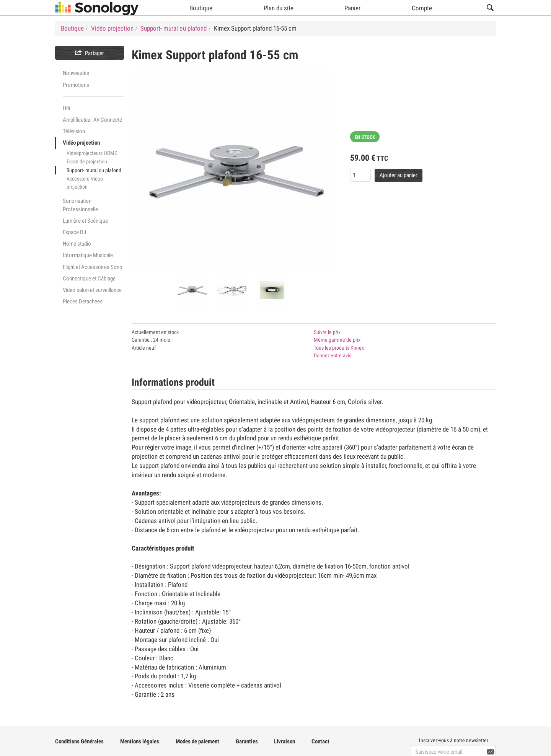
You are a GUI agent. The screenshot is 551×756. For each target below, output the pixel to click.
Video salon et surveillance (92, 290)
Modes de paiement (197, 741)
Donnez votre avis (333, 355)
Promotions (76, 85)
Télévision (74, 131)
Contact (320, 741)
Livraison (284, 741)
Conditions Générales (79, 741)
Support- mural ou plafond (94, 170)
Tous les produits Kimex (339, 348)
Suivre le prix (327, 332)
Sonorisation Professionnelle (80, 205)
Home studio (77, 244)
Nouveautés (76, 73)
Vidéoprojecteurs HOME (92, 153)
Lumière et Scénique (85, 221)
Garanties (247, 741)
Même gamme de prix (337, 340)
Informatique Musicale (88, 255)
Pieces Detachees (83, 301)
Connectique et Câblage (89, 279)
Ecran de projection (87, 161)
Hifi (66, 108)
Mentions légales (140, 741)
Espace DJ (74, 232)
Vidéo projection (81, 143)
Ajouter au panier (399, 175)
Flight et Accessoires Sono (93, 267)
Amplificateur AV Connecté (92, 120)
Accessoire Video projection (85, 183)
